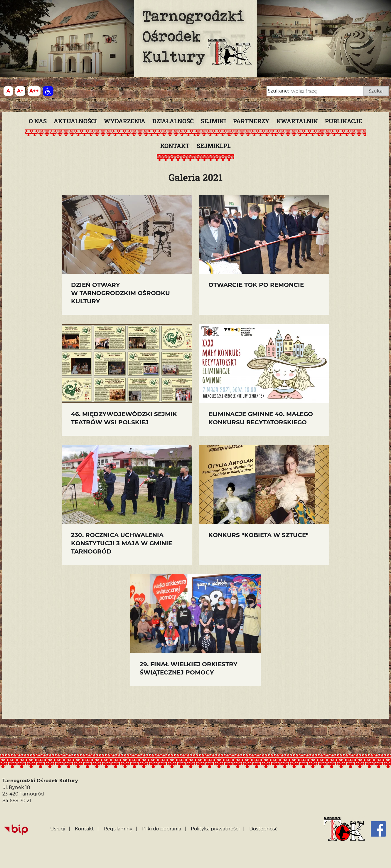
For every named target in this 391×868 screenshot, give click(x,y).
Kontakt (175, 146)
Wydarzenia (125, 121)
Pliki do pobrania (162, 829)
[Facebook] (378, 829)
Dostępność (263, 829)
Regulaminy (118, 829)
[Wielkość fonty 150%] (20, 91)
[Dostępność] (48, 91)
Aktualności (75, 121)
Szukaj (376, 91)
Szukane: (278, 91)
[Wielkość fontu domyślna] (8, 91)
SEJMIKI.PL (214, 146)
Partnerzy (251, 121)
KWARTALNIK (297, 121)
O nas (38, 121)
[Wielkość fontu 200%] (34, 91)
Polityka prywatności (215, 829)
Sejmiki (213, 121)
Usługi (58, 829)
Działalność (173, 121)
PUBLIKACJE (344, 121)
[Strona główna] (344, 829)
